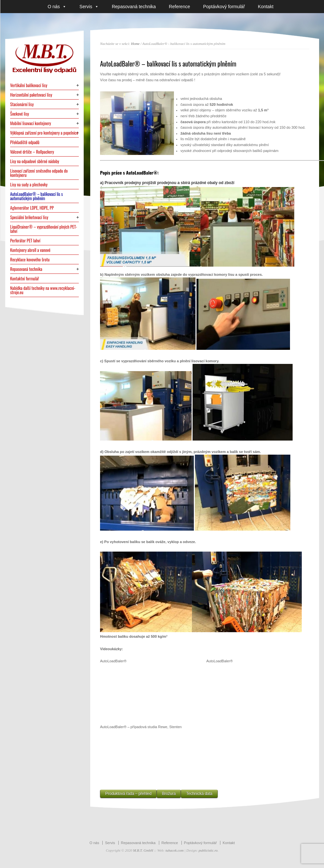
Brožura (169, 794)
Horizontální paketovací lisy (31, 95)
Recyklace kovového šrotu (30, 260)
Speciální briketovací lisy (29, 217)
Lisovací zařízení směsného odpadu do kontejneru (39, 173)
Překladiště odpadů (25, 142)
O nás (57, 7)
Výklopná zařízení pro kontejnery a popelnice (44, 133)
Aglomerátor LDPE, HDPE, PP (32, 208)
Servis (89, 7)
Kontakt (266, 7)
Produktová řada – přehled (128, 794)
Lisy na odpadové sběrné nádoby (35, 161)
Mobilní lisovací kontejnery (31, 123)
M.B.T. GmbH (143, 850)
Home (135, 44)
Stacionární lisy (22, 104)
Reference (180, 7)
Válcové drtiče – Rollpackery (32, 152)
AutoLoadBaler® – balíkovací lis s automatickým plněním (36, 196)
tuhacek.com (174, 850)
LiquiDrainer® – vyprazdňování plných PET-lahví (44, 229)
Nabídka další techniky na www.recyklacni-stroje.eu (43, 290)
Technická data (199, 794)
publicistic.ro (208, 850)
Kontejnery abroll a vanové (30, 250)
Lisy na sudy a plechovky (29, 185)
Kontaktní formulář (25, 279)
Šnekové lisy (20, 114)
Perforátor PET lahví (25, 241)
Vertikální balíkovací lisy (29, 85)
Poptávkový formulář (224, 7)
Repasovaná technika (134, 7)
